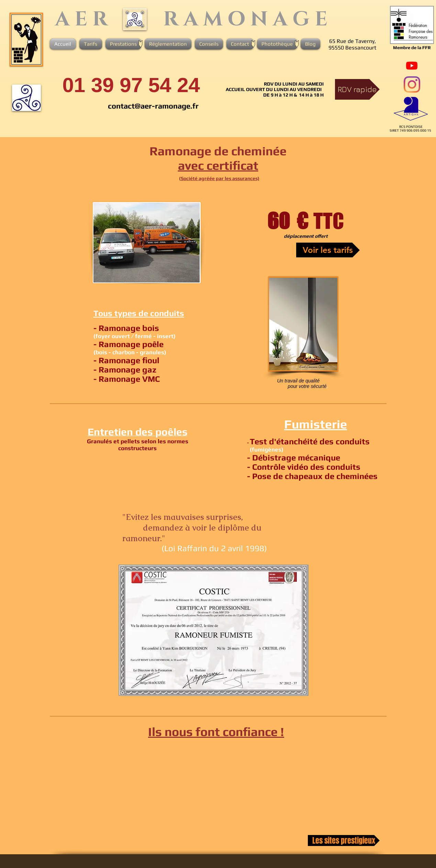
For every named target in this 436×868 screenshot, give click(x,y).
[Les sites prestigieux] (344, 841)
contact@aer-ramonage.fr (153, 106)
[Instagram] (412, 85)
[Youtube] (412, 65)
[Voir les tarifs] (328, 250)
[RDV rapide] (357, 89)
